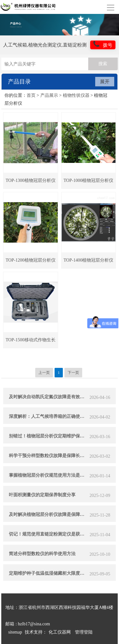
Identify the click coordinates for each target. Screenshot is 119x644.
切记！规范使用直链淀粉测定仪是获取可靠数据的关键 (48, 534)
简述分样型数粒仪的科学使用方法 (42, 554)
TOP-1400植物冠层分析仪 (88, 260)
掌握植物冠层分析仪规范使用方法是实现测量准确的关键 (48, 475)
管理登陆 (84, 632)
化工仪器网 (60, 632)
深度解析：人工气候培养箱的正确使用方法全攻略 (48, 416)
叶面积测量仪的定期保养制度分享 (42, 495)
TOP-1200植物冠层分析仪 (31, 260)
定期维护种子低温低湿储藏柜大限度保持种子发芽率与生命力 (48, 573)
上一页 (44, 373)
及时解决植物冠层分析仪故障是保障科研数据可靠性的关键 (48, 514)
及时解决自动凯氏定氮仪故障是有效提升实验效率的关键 (48, 397)
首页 (31, 95)
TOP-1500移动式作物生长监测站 (31, 343)
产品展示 (49, 95)
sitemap (15, 632)
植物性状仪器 (76, 95)
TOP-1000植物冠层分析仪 (88, 180)
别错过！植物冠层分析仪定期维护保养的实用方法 (48, 436)
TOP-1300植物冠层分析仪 (31, 180)
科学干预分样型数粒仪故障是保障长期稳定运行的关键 (48, 456)
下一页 (73, 373)
